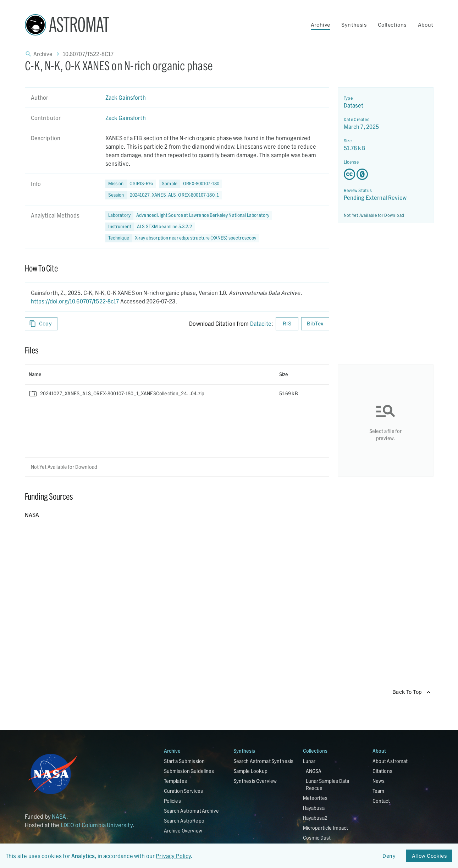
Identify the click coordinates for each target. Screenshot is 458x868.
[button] (191, 184)
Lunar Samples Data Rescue (328, 784)
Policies (172, 801)
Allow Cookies (429, 856)
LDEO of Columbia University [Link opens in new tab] (97, 825)
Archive (321, 25)
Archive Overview (183, 831)
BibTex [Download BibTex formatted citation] (315, 324)
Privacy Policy (173, 856)
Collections (392, 25)
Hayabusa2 (315, 818)
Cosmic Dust (317, 838)
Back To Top (411, 692)
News (379, 781)
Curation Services (184, 791)
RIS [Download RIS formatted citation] (287, 324)
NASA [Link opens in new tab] (59, 816)
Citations (382, 771)
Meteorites (315, 798)
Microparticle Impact (326, 828)
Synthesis (354, 25)
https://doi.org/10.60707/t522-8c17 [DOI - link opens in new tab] (75, 301)
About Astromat (390, 761)
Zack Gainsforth (126, 97)
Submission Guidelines (189, 771)
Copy (41, 324)
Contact (381, 801)
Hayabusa (314, 808)
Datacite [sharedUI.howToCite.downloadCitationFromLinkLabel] (261, 323)
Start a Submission (184, 761)
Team (379, 791)
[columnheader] (150, 374)
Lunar (309, 761)
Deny (389, 856)
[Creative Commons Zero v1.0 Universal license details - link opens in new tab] (386, 174)
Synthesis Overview (255, 781)
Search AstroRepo (184, 821)
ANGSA (314, 771)
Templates (175, 781)
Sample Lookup (251, 771)
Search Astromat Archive (191, 811)
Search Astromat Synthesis (264, 761)
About (426, 25)
